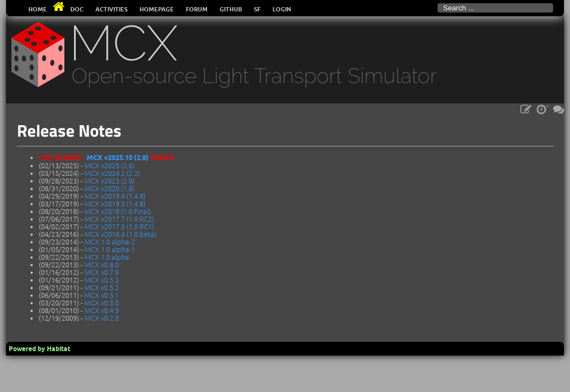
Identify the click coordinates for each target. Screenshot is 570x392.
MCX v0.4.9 (102, 310)
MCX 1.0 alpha (107, 257)
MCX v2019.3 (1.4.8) (115, 204)
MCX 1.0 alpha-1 (110, 249)
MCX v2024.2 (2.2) (112, 173)
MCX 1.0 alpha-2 (110, 242)
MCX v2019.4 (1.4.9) (115, 196)
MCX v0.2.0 (102, 318)
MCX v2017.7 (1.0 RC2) (119, 219)
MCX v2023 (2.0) (110, 181)
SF (257, 9)
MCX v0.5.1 (102, 295)
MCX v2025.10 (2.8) (118, 158)
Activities (111, 9)
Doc (77, 9)
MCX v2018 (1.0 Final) (118, 211)
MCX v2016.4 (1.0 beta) (120, 234)
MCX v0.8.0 (102, 265)
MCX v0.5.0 (102, 303)
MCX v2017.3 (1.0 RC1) (119, 226)
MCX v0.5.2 (102, 287)
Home (38, 9)
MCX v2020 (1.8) (110, 188)
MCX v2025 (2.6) (110, 166)
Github (231, 9)
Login (282, 9)
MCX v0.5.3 (102, 280)
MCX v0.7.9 (102, 272)
